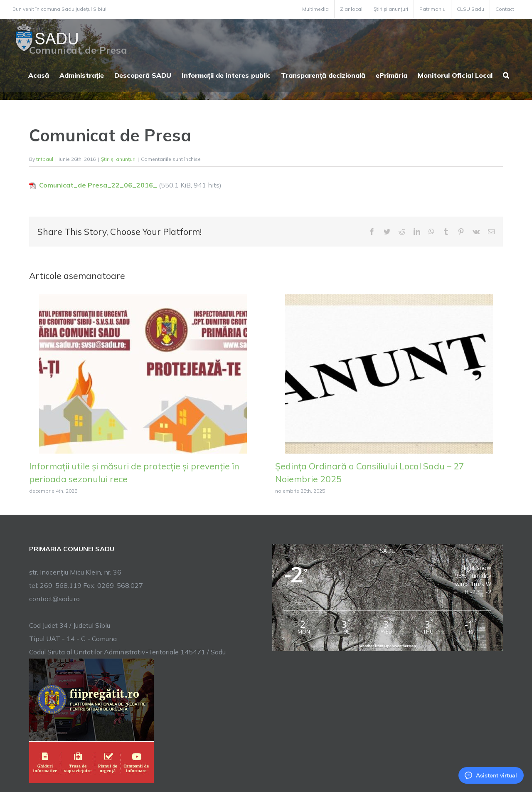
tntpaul (45, 159)
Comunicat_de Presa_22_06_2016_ (98, 185)
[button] (506, 74)
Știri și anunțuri (118, 159)
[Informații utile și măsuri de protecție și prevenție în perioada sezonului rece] (143, 373)
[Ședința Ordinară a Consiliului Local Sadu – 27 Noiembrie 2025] (389, 373)
